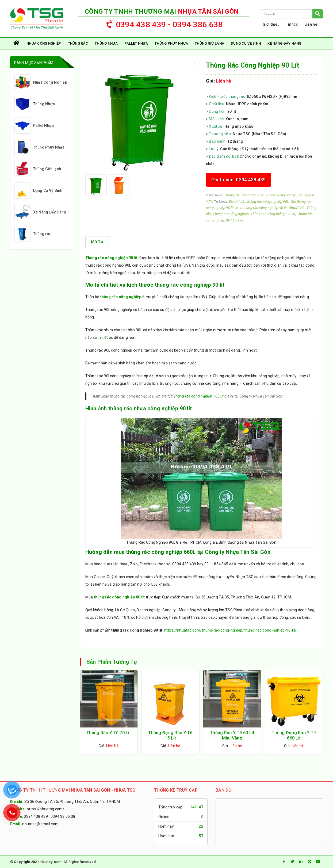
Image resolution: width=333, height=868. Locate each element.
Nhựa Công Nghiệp (44, 43)
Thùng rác (78, 43)
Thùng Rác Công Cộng (241, 195)
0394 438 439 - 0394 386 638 (162, 23)
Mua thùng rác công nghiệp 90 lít (261, 208)
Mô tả (97, 242)
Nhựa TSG (297, 208)
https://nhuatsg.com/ (46, 809)
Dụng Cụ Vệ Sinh (246, 43)
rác (100, 337)
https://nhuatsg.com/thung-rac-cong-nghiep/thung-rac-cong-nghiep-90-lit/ (231, 630)
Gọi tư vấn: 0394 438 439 (239, 180)
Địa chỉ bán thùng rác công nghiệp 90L (259, 202)
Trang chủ (17, 43)
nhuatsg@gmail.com (40, 824)
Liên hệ (311, 24)
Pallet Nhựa (136, 43)
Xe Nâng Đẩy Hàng (284, 43)
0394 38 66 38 (63, 816)
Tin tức (292, 24)
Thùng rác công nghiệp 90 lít (273, 214)
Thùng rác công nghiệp (279, 195)
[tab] (97, 242)
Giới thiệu (271, 24)
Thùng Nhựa (106, 43)
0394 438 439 (36, 816)
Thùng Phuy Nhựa (171, 43)
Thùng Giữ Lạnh (209, 43)
